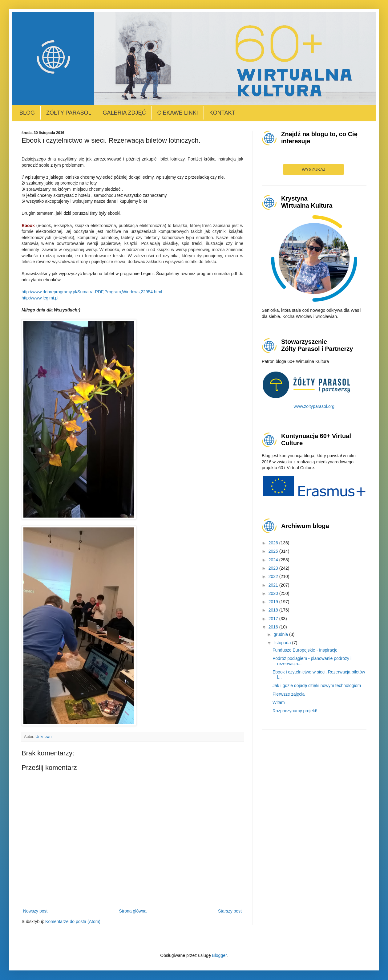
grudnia (281, 634)
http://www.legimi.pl (40, 298)
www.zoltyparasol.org (314, 406)
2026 (274, 543)
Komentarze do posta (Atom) (73, 921)
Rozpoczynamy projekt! (295, 711)
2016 (274, 627)
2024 (274, 560)
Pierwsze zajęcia (289, 694)
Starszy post (230, 911)
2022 (274, 576)
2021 (274, 585)
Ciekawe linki (177, 113)
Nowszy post (35, 911)
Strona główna (133, 911)
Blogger (219, 955)
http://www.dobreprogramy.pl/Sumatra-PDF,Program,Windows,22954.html (92, 292)
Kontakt (222, 113)
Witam (279, 702)
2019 (274, 602)
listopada (283, 643)
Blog (27, 113)
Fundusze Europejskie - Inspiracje (305, 650)
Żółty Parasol (69, 113)
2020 (274, 593)
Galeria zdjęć (124, 113)
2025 (274, 551)
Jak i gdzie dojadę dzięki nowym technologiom (317, 685)
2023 (274, 568)
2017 (274, 619)
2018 (274, 610)
